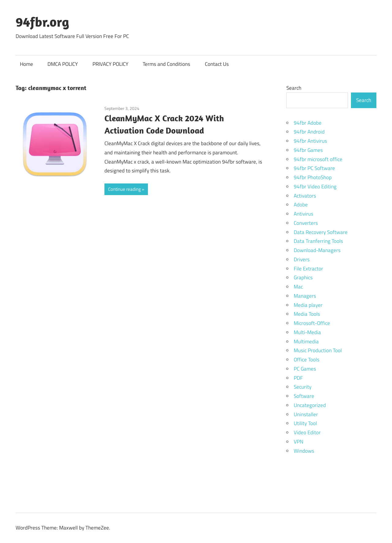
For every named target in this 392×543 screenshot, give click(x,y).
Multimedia (306, 341)
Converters (306, 223)
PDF (298, 378)
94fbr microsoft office (318, 159)
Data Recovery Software (321, 232)
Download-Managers (317, 250)
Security (303, 387)
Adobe (301, 205)
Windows (304, 451)
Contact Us (217, 64)
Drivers (302, 259)
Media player (308, 305)
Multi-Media (307, 332)
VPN (298, 442)
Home (26, 64)
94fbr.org (42, 22)
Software (304, 396)
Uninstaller (306, 414)
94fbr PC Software (314, 168)
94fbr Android (309, 132)
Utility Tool (305, 423)
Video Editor (307, 432)
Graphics (303, 277)
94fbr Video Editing (315, 187)
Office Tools (307, 360)
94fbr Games (308, 150)
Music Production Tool (318, 350)
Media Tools (307, 314)
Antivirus (303, 214)
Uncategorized (310, 405)
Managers (305, 296)
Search (294, 88)
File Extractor (308, 269)
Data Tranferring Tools (318, 241)
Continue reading (124, 189)
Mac (298, 287)
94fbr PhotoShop (313, 177)
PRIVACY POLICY (110, 64)
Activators (305, 196)
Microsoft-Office (312, 323)
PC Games (305, 369)
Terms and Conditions (166, 64)
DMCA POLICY (63, 64)
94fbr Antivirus (310, 141)
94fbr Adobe (308, 123)
